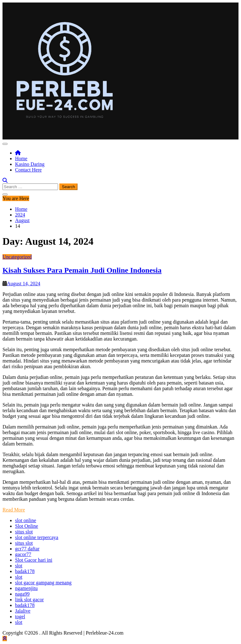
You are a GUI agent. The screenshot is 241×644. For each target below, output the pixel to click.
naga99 (22, 594)
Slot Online (27, 526)
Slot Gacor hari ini (34, 560)
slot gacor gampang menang (43, 583)
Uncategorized (17, 257)
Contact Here (28, 170)
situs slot (24, 532)
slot (19, 566)
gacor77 (23, 554)
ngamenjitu (26, 588)
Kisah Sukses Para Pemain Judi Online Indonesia (82, 270)
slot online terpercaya (37, 537)
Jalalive (23, 611)
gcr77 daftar (27, 549)
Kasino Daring (30, 164)
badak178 (25, 571)
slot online (26, 520)
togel (20, 617)
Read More (14, 510)
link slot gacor (29, 600)
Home (21, 158)
